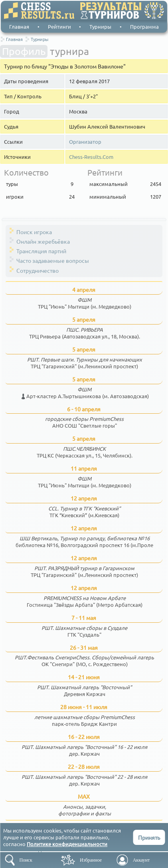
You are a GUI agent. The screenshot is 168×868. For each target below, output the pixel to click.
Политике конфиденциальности (67, 844)
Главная (19, 26)
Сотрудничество (38, 270)
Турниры (100, 26)
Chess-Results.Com (91, 157)
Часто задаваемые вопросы (53, 260)
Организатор (85, 142)
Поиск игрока (34, 232)
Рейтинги (59, 26)
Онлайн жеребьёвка (43, 241)
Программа (144, 26)
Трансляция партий (41, 251)
